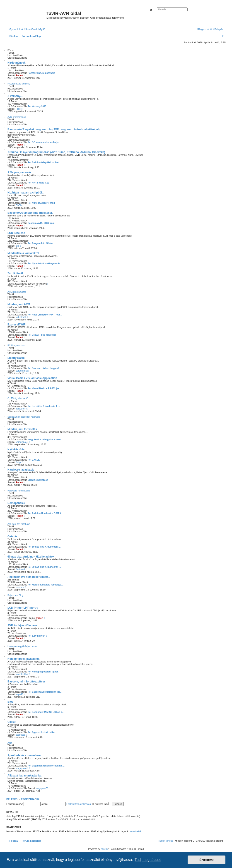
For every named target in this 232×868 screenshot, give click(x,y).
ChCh (19, 205)
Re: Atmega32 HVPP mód (41, 203)
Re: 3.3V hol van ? (37, 636)
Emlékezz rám (102, 804)
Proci (18, 109)
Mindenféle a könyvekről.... (25, 253)
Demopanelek (16, 503)
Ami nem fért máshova (19, 524)
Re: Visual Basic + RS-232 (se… (45, 388)
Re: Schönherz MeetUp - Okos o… (46, 712)
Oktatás (12, 536)
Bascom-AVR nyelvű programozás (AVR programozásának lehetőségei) (53, 129)
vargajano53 (22, 442)
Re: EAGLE (34, 460)
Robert (19, 76)
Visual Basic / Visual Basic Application (32, 378)
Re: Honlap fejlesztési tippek (43, 672)
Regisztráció (30, 799)
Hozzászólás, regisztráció (41, 73)
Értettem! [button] (207, 860)
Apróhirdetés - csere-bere (24, 755)
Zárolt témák (16, 273)
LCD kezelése (16, 233)
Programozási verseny (19, 84)
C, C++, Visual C (18, 398)
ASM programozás (19, 172)
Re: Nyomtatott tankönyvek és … (45, 264)
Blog (11, 702)
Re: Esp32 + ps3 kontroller (42, 335)
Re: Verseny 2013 (37, 106)
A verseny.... (15, 96)
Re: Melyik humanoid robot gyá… (46, 585)
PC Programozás (16, 346)
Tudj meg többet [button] (148, 860)
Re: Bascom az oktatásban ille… (45, 692)
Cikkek (12, 722)
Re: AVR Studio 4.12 (38, 183)
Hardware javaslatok (21, 470)
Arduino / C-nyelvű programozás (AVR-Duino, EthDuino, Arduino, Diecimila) (56, 152)
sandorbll (135, 831)
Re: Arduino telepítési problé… (44, 162)
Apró (10, 743)
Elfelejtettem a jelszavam (79, 804)
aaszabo (20, 587)
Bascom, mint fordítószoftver (26, 682)
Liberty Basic (16, 358)
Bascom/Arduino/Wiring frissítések (30, 213)
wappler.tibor (22, 674)
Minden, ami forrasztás (22, 429)
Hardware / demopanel (19, 491)
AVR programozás (17, 117)
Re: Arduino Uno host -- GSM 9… (45, 513)
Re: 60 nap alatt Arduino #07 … (44, 567)
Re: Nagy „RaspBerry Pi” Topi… (45, 315)
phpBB (104, 849)
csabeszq (21, 735)
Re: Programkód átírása (40, 243)
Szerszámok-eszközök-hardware (24, 417)
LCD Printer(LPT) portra (23, 608)
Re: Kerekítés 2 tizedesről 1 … (44, 406)
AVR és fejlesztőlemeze (23, 625)
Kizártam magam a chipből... (26, 193)
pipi (18, 246)
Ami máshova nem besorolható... (29, 577)
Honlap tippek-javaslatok (23, 659)
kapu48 (20, 694)
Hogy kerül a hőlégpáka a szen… (45, 440)
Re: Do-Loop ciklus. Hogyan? (43, 368)
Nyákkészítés (16, 449)
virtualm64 (21, 317)
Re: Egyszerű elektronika (41, 732)
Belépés (12, 799)
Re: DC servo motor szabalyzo (44, 142)
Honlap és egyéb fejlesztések (22, 646)
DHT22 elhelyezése (38, 480)
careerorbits (22, 371)
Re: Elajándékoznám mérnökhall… (46, 766)
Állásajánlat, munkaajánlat (24, 776)
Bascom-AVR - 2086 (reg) (41, 223)
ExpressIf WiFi (17, 325)
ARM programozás (17, 292)
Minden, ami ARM (19, 304)
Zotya (19, 462)
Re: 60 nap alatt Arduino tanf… (44, 547)
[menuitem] (31, 29)
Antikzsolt (21, 569)
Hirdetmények (16, 63)
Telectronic (21, 409)
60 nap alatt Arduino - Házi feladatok (31, 557)
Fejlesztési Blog (15, 595)
